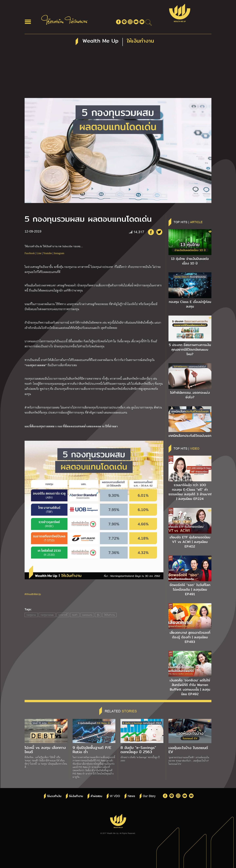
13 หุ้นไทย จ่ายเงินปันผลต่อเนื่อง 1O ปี (190, 261)
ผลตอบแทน (87, 615)
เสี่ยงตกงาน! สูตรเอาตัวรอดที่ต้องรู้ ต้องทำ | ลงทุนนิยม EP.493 (190, 637)
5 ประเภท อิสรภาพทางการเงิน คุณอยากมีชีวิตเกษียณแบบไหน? (190, 349)
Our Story (149, 796)
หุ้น (98, 615)
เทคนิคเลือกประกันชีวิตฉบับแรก (190, 436)
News (131, 796)
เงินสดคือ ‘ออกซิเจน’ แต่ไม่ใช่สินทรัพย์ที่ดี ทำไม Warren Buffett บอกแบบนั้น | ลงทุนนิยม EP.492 (190, 687)
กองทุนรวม (31, 615)
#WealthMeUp (33, 594)
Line (39, 253)
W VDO (115, 796)
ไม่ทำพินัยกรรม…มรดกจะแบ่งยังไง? (190, 395)
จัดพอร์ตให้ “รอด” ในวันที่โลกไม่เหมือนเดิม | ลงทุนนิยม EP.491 (190, 589)
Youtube (48, 253)
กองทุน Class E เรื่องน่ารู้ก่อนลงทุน (190, 304)
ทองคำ (75, 615)
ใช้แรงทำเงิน (54, 796)
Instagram (59, 253)
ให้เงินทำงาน (109, 615)
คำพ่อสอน (96, 796)
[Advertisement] (118, 73)
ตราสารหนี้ (63, 615)
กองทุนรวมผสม (47, 615)
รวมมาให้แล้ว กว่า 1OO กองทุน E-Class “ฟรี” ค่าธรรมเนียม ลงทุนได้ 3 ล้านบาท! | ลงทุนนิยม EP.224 (190, 492)
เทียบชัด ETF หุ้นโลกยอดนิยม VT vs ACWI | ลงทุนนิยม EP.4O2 (190, 542)
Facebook (30, 253)
